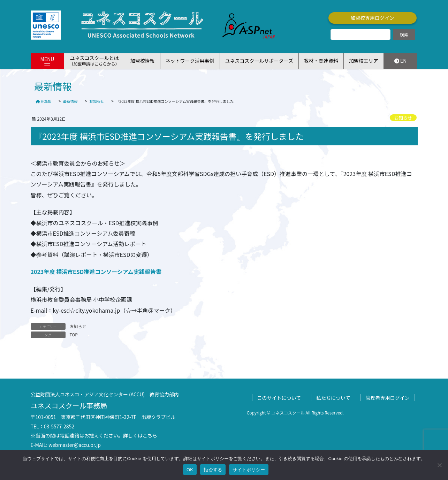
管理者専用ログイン (388, 398)
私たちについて (333, 398)
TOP (74, 334)
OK (190, 470)
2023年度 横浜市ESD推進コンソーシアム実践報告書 (96, 272)
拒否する (213, 470)
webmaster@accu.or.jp (75, 445)
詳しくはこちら (140, 435)
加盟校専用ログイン (372, 18)
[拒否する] (439, 465)
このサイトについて (279, 398)
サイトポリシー (249, 470)
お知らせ (403, 118)
